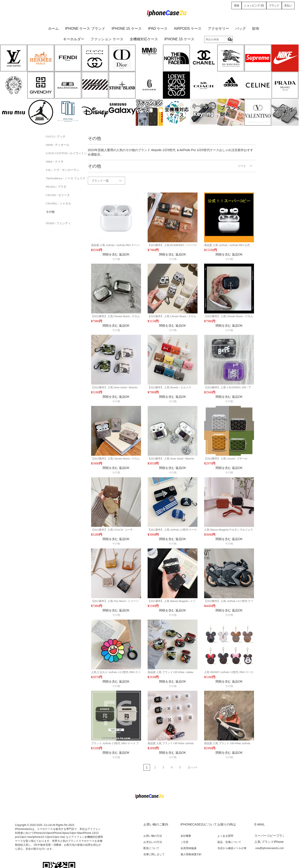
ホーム (53, 29)
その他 (50, 212)
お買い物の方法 (153, 836)
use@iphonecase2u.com (270, 848)
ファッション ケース (107, 39)
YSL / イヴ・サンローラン (63, 170)
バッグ (241, 29)
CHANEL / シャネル (58, 203)
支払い (288, 6)
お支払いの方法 (153, 842)
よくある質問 (225, 836)
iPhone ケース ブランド (85, 29)
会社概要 (186, 836)
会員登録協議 (188, 848)
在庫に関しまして (154, 854)
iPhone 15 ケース (127, 29)
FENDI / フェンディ (58, 223)
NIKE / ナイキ (55, 162)
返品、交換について (229, 842)
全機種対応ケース (144, 39)
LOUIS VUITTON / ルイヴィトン (67, 153)
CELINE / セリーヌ (58, 195)
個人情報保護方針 (191, 854)
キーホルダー (74, 39)
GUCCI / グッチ (56, 136)
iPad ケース (158, 29)
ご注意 (184, 842)
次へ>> (192, 767)
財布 (256, 29)
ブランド (274, 6)
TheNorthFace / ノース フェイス (66, 178)
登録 (237, 6)
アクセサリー (218, 29)
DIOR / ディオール (58, 145)
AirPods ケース (188, 29)
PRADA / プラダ (56, 187)
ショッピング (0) (254, 6)
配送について (151, 848)
